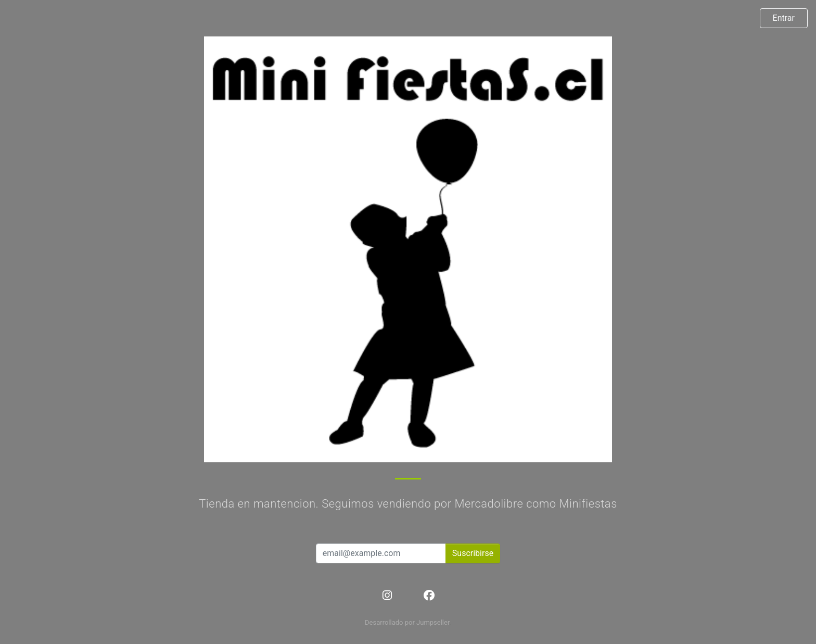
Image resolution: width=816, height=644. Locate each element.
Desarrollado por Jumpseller (407, 622)
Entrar (784, 18)
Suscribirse (473, 553)
